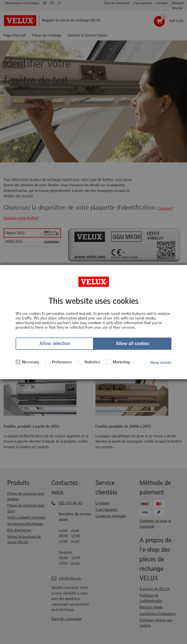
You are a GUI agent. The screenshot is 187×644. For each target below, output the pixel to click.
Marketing (118, 362)
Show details (161, 362)
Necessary (27, 362)
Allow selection (55, 344)
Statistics (89, 362)
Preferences (59, 362)
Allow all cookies (132, 344)
